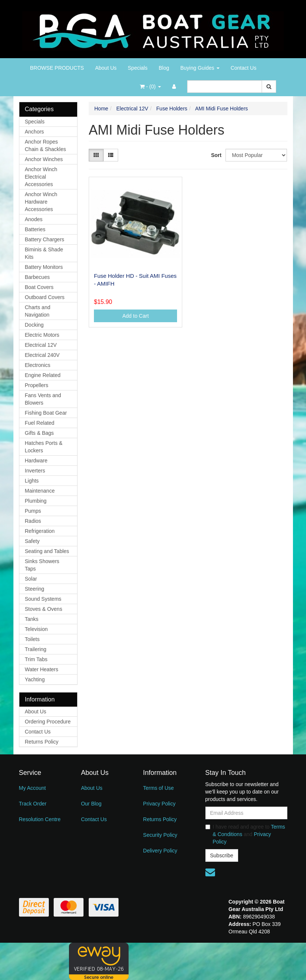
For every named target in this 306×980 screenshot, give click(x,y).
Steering (35, 589)
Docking (34, 325)
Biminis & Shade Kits (44, 253)
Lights (32, 481)
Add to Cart (135, 316)
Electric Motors (42, 335)
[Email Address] (246, 813)
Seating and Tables (47, 551)
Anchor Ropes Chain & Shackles (46, 145)
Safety (32, 541)
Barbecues (37, 277)
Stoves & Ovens (44, 609)
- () (150, 87)
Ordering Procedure (48, 722)
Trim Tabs (36, 659)
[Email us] (210, 872)
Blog (164, 68)
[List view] (111, 155)
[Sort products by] (256, 155)
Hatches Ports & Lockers (44, 447)
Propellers (37, 385)
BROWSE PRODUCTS (57, 68)
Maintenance (40, 491)
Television (36, 629)
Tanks (32, 619)
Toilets (32, 639)
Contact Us (244, 68)
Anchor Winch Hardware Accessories (41, 202)
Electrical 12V (41, 345)
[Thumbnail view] (96, 155)
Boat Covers (39, 287)
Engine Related (43, 375)
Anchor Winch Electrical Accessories (41, 177)
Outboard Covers (45, 297)
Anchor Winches (44, 159)
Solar (31, 579)
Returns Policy (42, 742)
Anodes (34, 219)
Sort (215, 155)
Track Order (33, 804)
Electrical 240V (42, 355)
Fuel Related (40, 423)
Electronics (38, 365)
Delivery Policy (160, 851)
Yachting (35, 679)
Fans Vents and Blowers (43, 399)
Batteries (35, 229)
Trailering (36, 649)
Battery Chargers (45, 239)
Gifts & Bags (40, 433)
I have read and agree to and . (245, 834)
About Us (106, 68)
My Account (32, 788)
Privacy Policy (159, 804)
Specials (138, 68)
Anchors (34, 132)
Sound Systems (43, 599)
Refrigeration (40, 531)
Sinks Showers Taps (42, 565)
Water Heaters (42, 669)
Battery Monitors (44, 267)
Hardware (36, 461)
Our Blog (91, 804)
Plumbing (36, 501)
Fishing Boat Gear (46, 413)
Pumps (33, 511)
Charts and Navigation (38, 311)
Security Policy (160, 835)
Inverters (35, 471)
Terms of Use (158, 788)
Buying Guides (200, 68)
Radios (33, 521)
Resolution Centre (40, 819)
